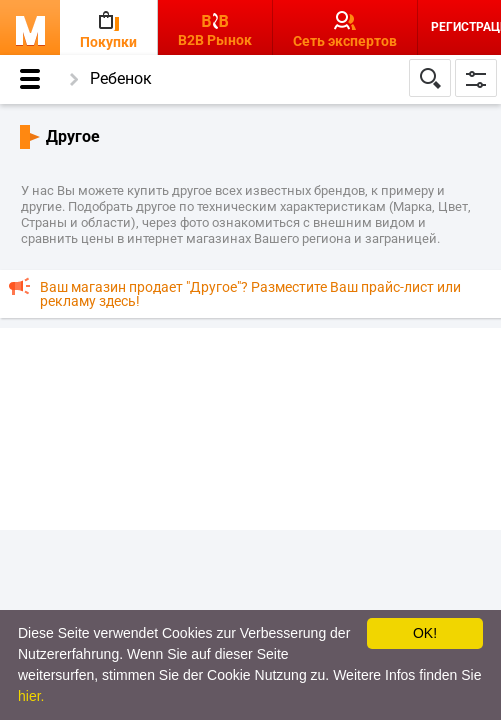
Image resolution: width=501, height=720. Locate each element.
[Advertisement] (250, 428)
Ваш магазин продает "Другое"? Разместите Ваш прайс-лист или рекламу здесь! (250, 294)
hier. (31, 696)
